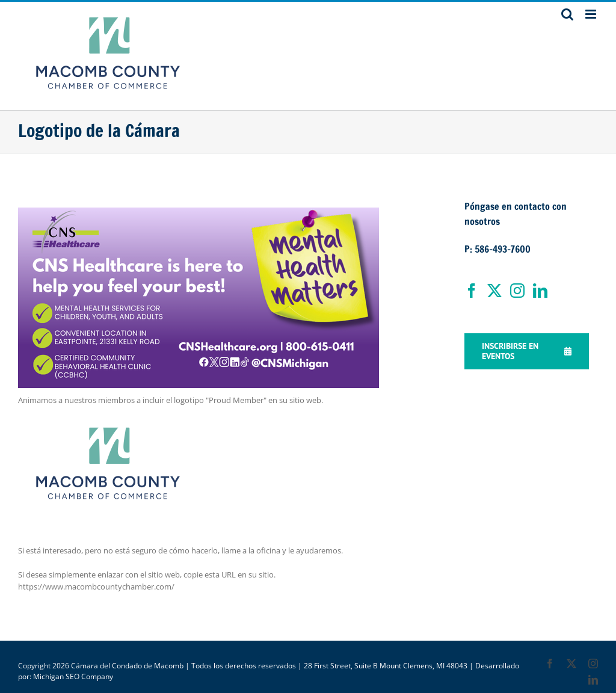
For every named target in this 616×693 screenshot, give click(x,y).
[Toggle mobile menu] (592, 14)
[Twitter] (494, 291)
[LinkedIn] (540, 291)
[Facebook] (472, 291)
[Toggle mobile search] (567, 14)
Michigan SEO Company (73, 676)
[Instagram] (517, 291)
